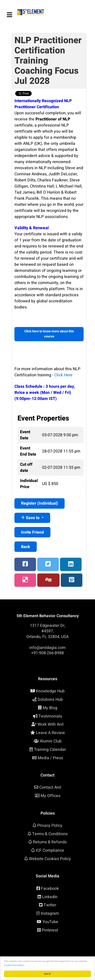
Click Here (63, 375)
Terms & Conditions (50, 834)
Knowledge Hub (50, 691)
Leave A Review (50, 733)
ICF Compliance (50, 850)
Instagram (50, 913)
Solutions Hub (50, 699)
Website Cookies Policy (50, 859)
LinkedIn (50, 897)
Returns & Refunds (50, 842)
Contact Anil (50, 787)
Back (26, 547)
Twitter (50, 905)
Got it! (48, 974)
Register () (40, 503)
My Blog (50, 708)
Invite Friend (32, 532)
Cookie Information (14, 965)
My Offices (50, 796)
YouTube (50, 922)
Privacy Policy (50, 826)
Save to (31, 518)
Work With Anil (51, 724)
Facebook (50, 889)
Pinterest (50, 930)
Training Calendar (50, 750)
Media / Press (50, 758)
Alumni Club (51, 741)
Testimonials (50, 716)
